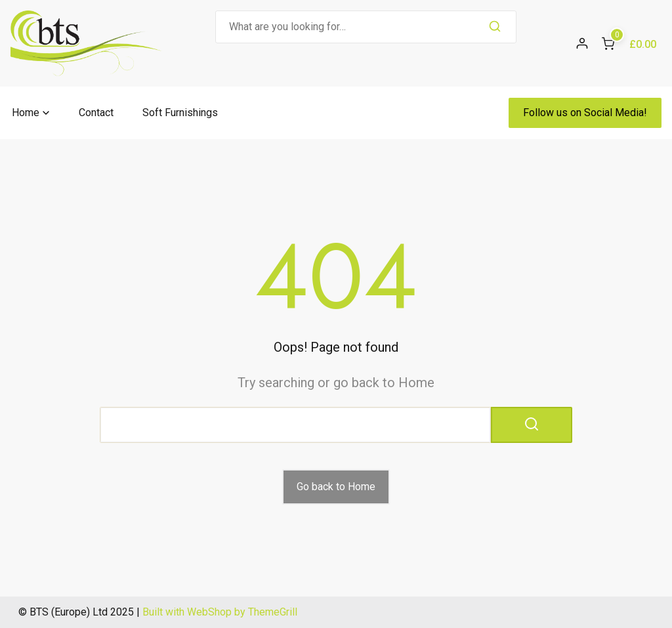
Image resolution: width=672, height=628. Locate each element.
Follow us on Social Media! (585, 113)
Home (26, 113)
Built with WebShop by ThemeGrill (220, 612)
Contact (96, 113)
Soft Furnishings (180, 113)
